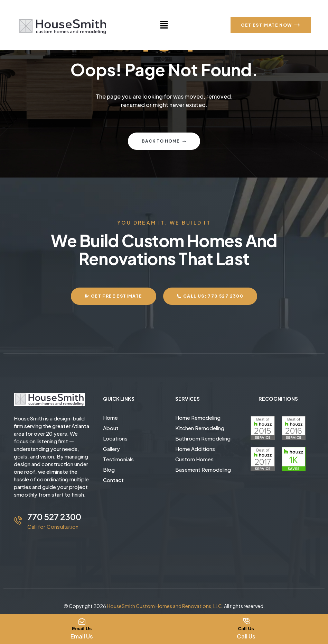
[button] (164, 25)
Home (110, 418)
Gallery (111, 449)
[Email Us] (82, 621)
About (111, 428)
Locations (115, 438)
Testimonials (118, 459)
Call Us (246, 628)
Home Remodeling (198, 418)
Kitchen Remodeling (200, 428)
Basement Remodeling (203, 469)
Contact (113, 480)
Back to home (164, 141)
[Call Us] (246, 621)
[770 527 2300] (18, 520)
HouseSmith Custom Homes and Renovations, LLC (164, 606)
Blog (109, 469)
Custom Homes (194, 459)
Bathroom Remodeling (203, 438)
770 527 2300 (54, 517)
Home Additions (195, 449)
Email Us (82, 628)
